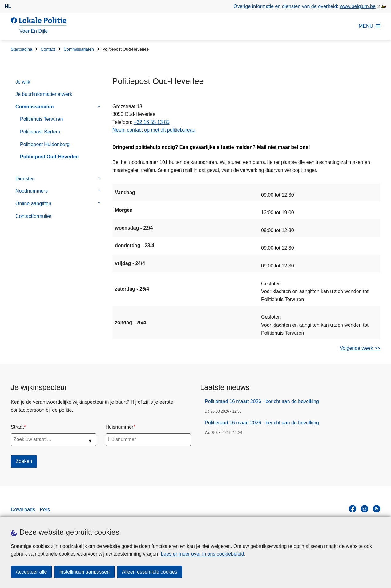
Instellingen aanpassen (84, 572)
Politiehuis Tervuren (41, 119)
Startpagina (22, 49)
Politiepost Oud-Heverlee (49, 157)
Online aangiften (33, 204)
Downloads (23, 510)
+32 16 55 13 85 (151, 122)
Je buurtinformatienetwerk (44, 94)
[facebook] (353, 509)
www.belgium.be (358, 6)
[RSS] (377, 509)
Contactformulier (33, 216)
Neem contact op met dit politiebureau (154, 130)
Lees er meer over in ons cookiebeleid (202, 554)
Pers (45, 510)
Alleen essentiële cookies (150, 572)
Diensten (25, 179)
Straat (17, 427)
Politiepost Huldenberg (45, 144)
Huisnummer (120, 427)
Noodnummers (32, 191)
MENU (369, 26)
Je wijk (23, 82)
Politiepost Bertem (40, 132)
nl (8, 6)
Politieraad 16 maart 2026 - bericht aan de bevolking (262, 401)
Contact (48, 49)
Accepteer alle (31, 572)
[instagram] (365, 509)
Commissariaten (79, 49)
